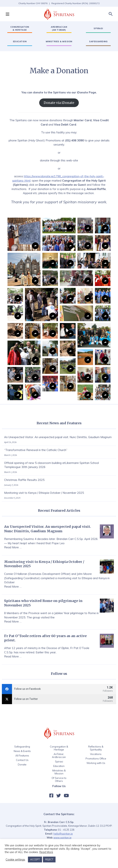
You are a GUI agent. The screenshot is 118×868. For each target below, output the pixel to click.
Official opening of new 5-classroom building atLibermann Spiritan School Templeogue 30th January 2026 (51, 465)
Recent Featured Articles (59, 511)
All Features (22, 756)
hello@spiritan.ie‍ (63, 834)
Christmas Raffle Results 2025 (24, 480)
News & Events (22, 751)
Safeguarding (22, 747)
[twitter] (59, 699)
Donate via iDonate (59, 103)
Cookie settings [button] (15, 860)
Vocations (96, 754)
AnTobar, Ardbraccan (59, 756)
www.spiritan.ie (62, 838)
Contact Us (22, 760)
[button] (7, 14)
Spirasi (59, 762)
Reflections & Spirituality (96, 748)
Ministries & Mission (59, 772)
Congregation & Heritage (59, 748)
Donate (22, 764)
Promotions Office (96, 759)
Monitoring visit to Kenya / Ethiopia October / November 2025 (44, 493)
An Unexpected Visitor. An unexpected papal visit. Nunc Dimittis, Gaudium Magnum (58, 437)
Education (59, 766)
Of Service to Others (59, 779)
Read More (46, 852)
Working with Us (96, 763)
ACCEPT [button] (35, 859)
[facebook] (59, 689)
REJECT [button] (49, 859)
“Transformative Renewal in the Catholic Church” (36, 450)
